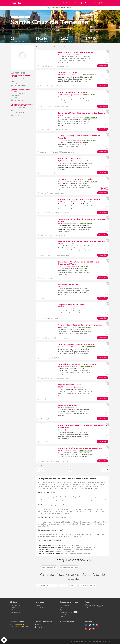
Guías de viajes (40, 610)
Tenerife (27, 17)
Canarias (21, 17)
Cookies (108, 642)
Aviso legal (88, 642)
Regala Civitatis (15, 612)
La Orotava (64, 585)
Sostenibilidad (15, 610)
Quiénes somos (15, 605)
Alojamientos (64, 614)
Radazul (74, 585)
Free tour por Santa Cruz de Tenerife (20, 76)
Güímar (92, 585)
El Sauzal (83, 585)
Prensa (12, 608)
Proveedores (64, 605)
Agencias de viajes (66, 610)
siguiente (102, 470)
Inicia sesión (93, 3)
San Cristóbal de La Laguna (47, 585)
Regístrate (104, 3)
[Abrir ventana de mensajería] (4, 640)
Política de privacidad (98, 642)
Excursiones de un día (49, 567)
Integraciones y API (66, 612)
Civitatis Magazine (41, 608)
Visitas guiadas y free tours (69, 567)
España (14, 17)
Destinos (38, 605)
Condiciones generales (78, 642)
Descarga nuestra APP (44, 622)
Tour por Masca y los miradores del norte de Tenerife (22, 105)
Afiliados (63, 608)
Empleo (63, 617)
